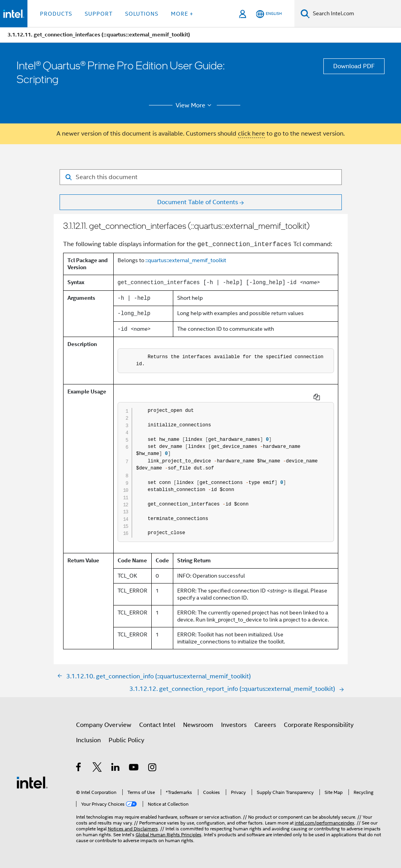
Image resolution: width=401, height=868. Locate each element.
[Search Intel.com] (355, 14)
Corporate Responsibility (319, 725)
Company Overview (104, 725)
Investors (234, 725)
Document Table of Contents (198, 202)
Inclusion (88, 740)
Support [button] (99, 14)
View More (195, 105)
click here (251, 134)
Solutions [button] (142, 14)
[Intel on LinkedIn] (116, 768)
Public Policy (126, 740)
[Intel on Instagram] (153, 768)
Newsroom (198, 725)
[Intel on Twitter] (97, 768)
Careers (265, 725)
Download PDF (354, 66)
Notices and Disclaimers (133, 829)
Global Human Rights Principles (169, 834)
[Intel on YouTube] (134, 768)
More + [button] (182, 14)
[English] (269, 14)
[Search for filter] (201, 177)
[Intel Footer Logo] (32, 782)
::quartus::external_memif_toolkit (186, 260)
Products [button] (56, 14)
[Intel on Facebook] (79, 768)
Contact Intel (157, 725)
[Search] (305, 14)
